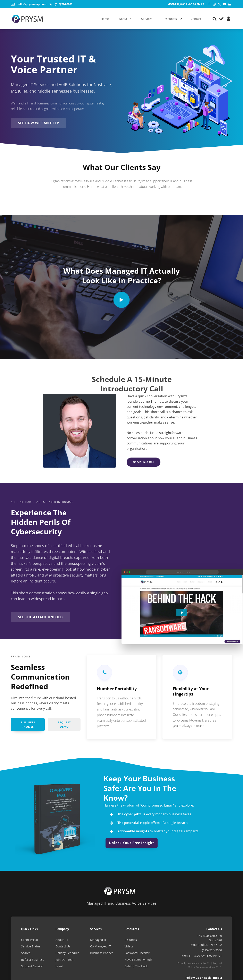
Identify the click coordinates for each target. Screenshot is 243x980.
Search (26, 955)
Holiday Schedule (67, 955)
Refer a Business (33, 961)
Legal (59, 968)
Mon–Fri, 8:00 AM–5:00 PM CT (186, 4)
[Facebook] (209, 4)
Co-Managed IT (100, 948)
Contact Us (63, 948)
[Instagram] (214, 4)
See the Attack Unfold (42, 618)
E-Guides (131, 941)
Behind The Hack (136, 968)
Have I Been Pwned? (138, 961)
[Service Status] (221, 19)
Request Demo (64, 726)
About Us (62, 941)
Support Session (32, 968)
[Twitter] (219, 4)
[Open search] (215, 19)
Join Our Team (65, 961)
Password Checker (137, 955)
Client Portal (30, 941)
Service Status (31, 948)
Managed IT (98, 941)
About (123, 19)
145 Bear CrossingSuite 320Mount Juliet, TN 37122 (206, 942)
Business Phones (28, 726)
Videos (129, 948)
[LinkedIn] (230, 4)
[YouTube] (224, 4)
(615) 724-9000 (212, 952)
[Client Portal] (229, 19)
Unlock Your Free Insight (132, 844)
